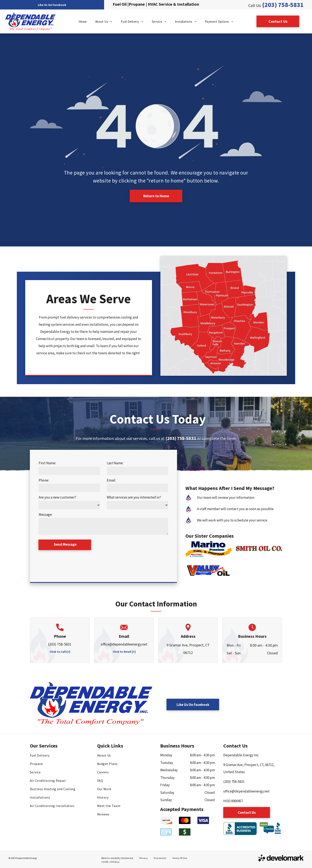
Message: (46, 515)
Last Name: (115, 463)
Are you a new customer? (58, 497)
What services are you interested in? (134, 497)
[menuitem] (83, 22)
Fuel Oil (120, 4)
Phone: (44, 480)
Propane (137, 4)
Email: (111, 480)
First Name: (47, 463)
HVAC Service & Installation (173, 4)
